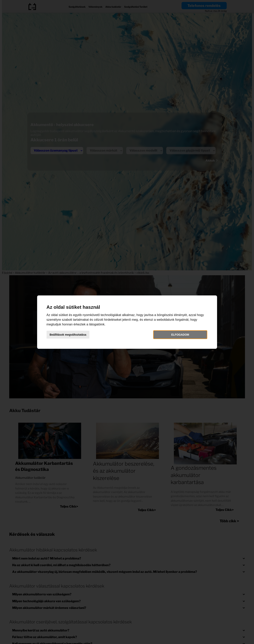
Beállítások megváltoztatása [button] (70, 335)
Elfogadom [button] (179, 335)
